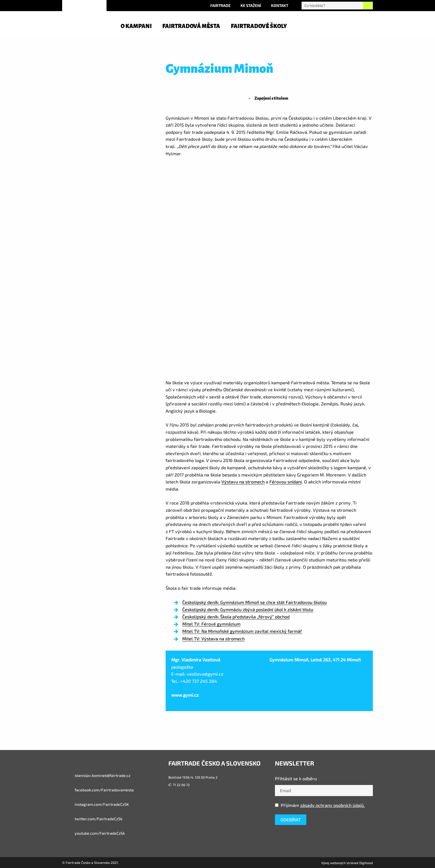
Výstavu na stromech (243, 482)
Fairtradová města (191, 26)
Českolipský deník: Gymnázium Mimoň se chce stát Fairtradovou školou (255, 602)
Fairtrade (220, 5)
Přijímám (320, 805)
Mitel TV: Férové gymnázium (211, 624)
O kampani (136, 26)
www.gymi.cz (185, 695)
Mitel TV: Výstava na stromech (213, 639)
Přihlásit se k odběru (296, 778)
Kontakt (280, 5)
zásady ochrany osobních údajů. (332, 805)
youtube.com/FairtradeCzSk (93, 833)
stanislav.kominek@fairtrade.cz (96, 776)
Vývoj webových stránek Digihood (347, 863)
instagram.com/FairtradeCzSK (95, 804)
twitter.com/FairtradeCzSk (92, 819)
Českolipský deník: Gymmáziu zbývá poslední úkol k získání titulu (248, 609)
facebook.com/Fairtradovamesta (98, 790)
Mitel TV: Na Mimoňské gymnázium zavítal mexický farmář (242, 631)
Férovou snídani (286, 482)
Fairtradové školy (259, 26)
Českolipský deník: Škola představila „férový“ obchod (236, 617)
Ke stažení (251, 5)
